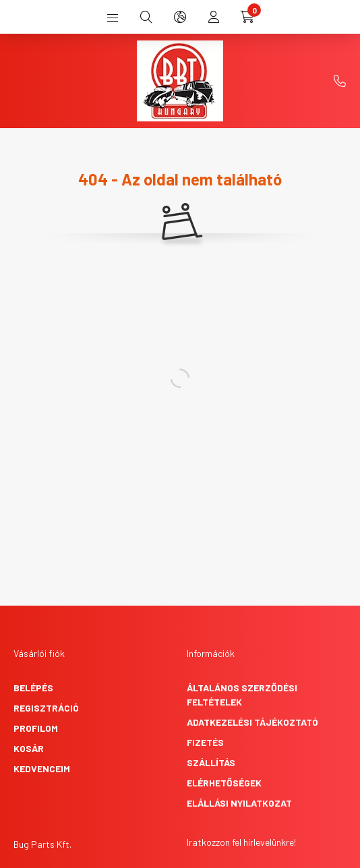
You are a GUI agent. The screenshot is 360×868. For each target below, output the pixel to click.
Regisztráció (46, 708)
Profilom (36, 728)
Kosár (29, 748)
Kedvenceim (42, 769)
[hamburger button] (113, 17)
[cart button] (247, 17)
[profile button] (214, 17)
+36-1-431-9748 (340, 81)
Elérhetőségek (224, 783)
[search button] (146, 17)
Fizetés (205, 742)
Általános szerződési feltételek (242, 695)
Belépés (33, 688)
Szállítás (211, 762)
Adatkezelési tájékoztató (252, 722)
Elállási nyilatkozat (239, 803)
